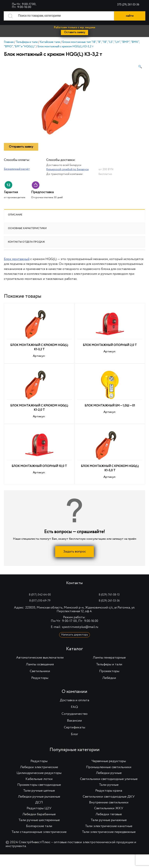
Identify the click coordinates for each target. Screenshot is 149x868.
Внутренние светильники (109, 802)
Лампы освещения (40, 664)
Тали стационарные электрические (39, 832)
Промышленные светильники (109, 767)
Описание (15, 215)
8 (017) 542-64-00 (40, 595)
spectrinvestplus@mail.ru (80, 627)
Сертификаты (74, 727)
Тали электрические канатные (109, 826)
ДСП (39, 802)
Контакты (74, 583)
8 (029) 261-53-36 (109, 601)
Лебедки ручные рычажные (39, 797)
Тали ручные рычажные (109, 820)
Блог (74, 734)
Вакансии (74, 721)
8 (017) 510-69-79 (40, 601)
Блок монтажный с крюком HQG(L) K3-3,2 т (65, 46)
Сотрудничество (74, 714)
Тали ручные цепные (39, 791)
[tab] (74, 215)
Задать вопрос (75, 552)
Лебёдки (109, 678)
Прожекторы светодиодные (39, 785)
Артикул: (39, 334)
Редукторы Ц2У (39, 808)
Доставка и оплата (74, 700)
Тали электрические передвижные (109, 832)
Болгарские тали (39, 826)
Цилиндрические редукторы (39, 773)
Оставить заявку (75, 32)
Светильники (40, 671)
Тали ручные (109, 785)
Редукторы (40, 678)
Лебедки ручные (109, 773)
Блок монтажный (17, 259)
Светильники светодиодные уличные (109, 779)
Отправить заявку (21, 147)
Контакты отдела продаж (26, 242)
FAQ (74, 707)
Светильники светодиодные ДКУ (109, 797)
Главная (9, 42)
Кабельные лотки (39, 779)
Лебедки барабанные (39, 814)
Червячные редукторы (109, 761)
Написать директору (74, 635)
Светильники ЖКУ (109, 808)
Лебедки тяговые (109, 814)
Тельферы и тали (27, 42)
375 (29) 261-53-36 (128, 5)
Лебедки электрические (39, 767)
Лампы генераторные (109, 658)
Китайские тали (50, 42)
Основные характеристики (27, 228)
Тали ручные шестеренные (39, 820)
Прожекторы (109, 671)
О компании (74, 692)
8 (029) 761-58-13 (109, 595)
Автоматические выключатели (40, 658)
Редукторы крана (109, 791)
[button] (140, 67)
